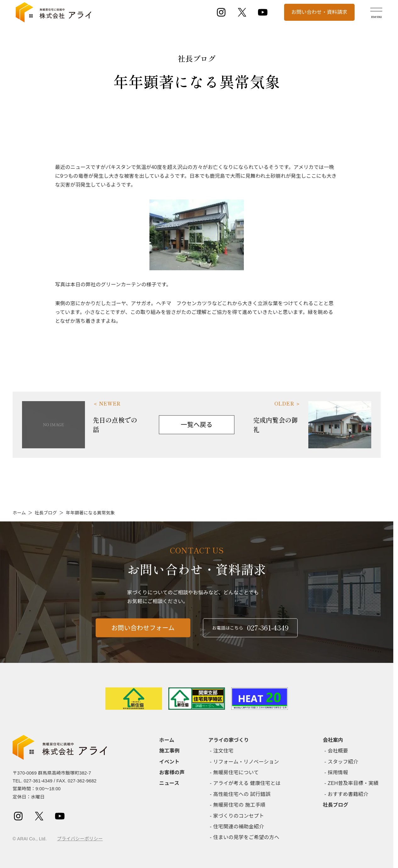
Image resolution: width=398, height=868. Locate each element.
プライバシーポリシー (80, 839)
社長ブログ (46, 513)
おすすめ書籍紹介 (348, 794)
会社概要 (338, 751)
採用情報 (338, 773)
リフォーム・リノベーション (246, 762)
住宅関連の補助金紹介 (239, 827)
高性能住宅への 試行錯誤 (242, 794)
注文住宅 (224, 751)
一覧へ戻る (197, 425)
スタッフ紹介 (343, 762)
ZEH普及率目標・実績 (353, 783)
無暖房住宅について (236, 773)
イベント (169, 762)
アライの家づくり (229, 740)
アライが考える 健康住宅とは (247, 783)
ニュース (169, 783)
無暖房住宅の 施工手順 (239, 805)
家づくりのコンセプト (239, 816)
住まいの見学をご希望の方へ (246, 837)
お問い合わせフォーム (143, 631)
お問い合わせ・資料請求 (319, 12)
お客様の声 (172, 773)
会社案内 (333, 740)
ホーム (19, 513)
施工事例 (169, 751)
